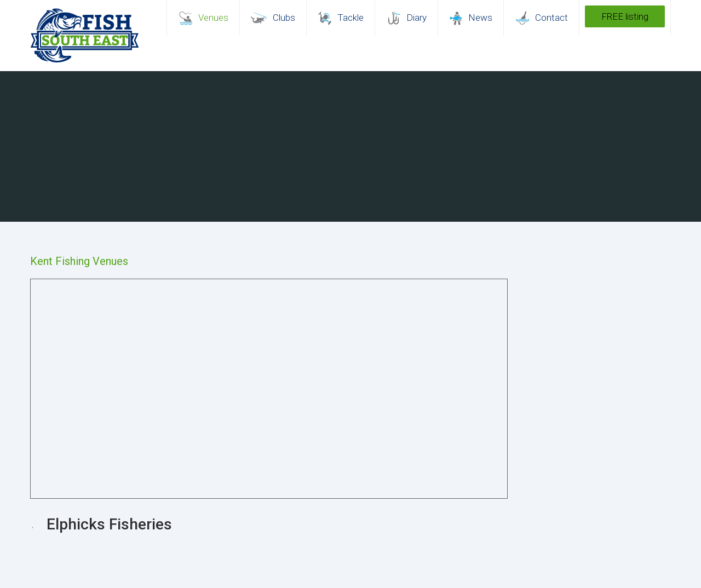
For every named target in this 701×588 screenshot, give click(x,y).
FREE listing (625, 16)
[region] (350, 146)
